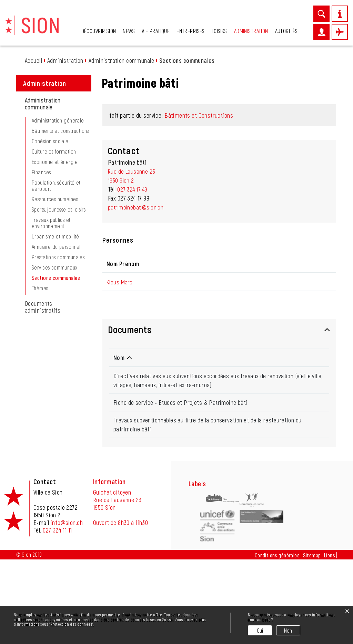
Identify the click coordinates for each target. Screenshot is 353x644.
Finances (41, 250)
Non (288, 630)
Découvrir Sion (99, 31)
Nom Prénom (123, 341)
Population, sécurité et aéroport (56, 263)
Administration (251, 31)
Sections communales (62, 355)
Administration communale (43, 181)
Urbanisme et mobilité (56, 314)
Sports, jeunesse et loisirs (59, 287)
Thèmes (40, 365)
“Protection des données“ (71, 624)
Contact (285, 341)
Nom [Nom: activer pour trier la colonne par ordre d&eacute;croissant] (119, 435)
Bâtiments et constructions (60, 208)
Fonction (173, 341)
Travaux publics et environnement (51, 300)
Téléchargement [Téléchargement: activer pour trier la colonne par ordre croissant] (300, 435)
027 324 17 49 (133, 266)
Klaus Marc (120, 359)
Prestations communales (58, 334)
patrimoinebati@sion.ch (137, 284)
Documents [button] (130, 407)
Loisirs (219, 31)
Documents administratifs (43, 384)
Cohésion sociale (50, 218)
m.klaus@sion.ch (294, 359)
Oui (260, 630)
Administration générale (58, 198)
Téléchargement (304, 456)
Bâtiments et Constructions (199, 193)
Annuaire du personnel (56, 324)
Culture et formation (54, 229)
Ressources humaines (55, 276)
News (129, 31)
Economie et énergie (55, 239)
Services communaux (55, 345)
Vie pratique (156, 31)
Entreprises (191, 31)
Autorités (286, 31)
